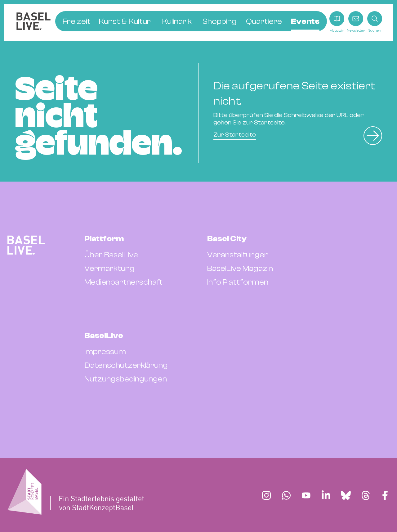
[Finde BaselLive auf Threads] (366, 495)
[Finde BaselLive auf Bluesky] (346, 495)
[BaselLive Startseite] (33, 22)
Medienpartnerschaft (123, 282)
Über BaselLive (111, 255)
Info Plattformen (238, 282)
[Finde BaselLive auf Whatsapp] (286, 495)
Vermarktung (109, 268)
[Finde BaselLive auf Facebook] (385, 495)
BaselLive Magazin (240, 268)
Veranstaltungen (238, 255)
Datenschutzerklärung (126, 365)
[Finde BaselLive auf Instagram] (266, 495)
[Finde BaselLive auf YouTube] (306, 495)
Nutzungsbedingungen (126, 379)
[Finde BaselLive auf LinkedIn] (326, 495)
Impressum (105, 352)
